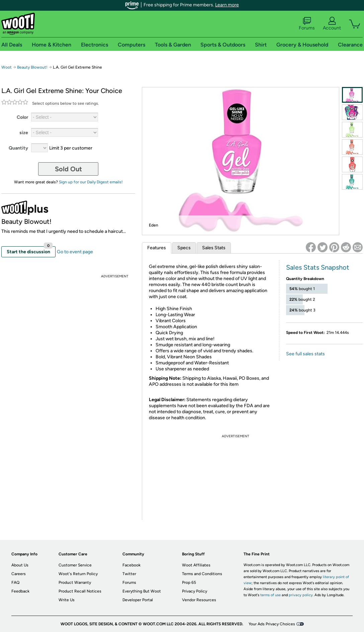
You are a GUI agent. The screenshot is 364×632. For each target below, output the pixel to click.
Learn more (227, 5)
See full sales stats (305, 354)
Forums (307, 24)
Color (22, 117)
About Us (20, 565)
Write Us (67, 600)
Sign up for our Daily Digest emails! (91, 182)
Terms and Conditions (202, 574)
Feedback (20, 591)
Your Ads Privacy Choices (272, 624)
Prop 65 (189, 582)
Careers (19, 574)
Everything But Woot (142, 591)
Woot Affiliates (196, 565)
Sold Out (68, 169)
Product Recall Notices (80, 591)
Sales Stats (214, 248)
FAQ (15, 582)
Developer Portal (138, 600)
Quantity (18, 148)
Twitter (129, 574)
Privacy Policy (195, 591)
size (24, 133)
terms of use (270, 595)
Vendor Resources (199, 600)
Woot (7, 67)
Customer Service (75, 565)
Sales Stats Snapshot (318, 267)
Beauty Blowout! (33, 67)
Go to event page (75, 252)
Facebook (131, 565)
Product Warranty (75, 582)
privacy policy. (301, 595)
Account (332, 24)
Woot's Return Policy (78, 574)
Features (157, 248)
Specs (184, 248)
